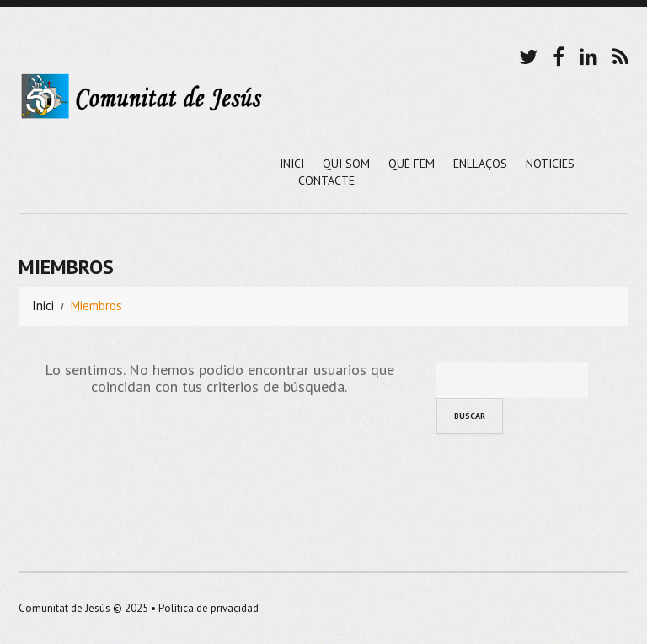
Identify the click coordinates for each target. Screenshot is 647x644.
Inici (292, 164)
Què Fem (412, 164)
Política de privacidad (209, 608)
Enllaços (480, 164)
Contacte (326, 180)
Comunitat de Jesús (64, 608)
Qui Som (346, 164)
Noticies (550, 164)
